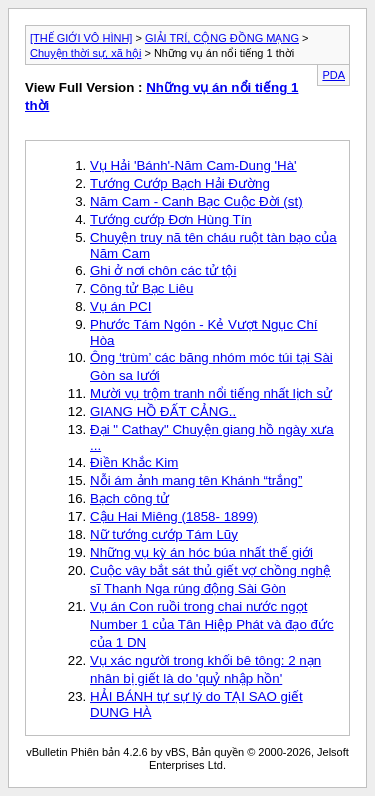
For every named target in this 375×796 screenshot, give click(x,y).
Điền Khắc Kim (134, 462)
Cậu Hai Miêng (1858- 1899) (174, 516)
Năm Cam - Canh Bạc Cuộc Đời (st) (196, 201)
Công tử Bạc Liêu (141, 288)
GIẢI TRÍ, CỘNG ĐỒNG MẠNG (222, 38)
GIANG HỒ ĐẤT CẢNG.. (163, 411)
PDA (333, 75)
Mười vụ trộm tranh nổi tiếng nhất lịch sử (211, 393)
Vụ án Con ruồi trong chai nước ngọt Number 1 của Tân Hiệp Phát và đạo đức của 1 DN (212, 624)
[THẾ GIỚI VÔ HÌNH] (81, 38)
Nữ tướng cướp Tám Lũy (164, 534)
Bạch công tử (129, 498)
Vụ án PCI (120, 306)
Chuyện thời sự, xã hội (85, 53)
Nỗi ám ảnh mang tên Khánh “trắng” (196, 480)
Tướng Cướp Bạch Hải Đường (180, 183)
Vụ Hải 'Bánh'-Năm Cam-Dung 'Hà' (193, 165)
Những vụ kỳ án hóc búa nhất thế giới (201, 552)
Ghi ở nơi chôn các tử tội (163, 270)
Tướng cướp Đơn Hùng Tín (171, 219)
